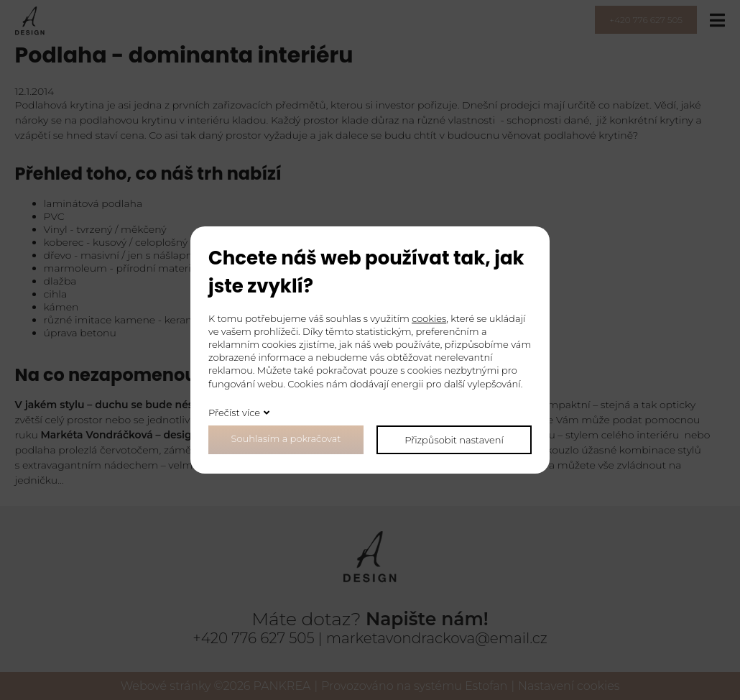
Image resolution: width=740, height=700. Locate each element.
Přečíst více (234, 413)
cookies (429, 318)
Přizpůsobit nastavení (454, 440)
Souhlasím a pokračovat (286, 438)
